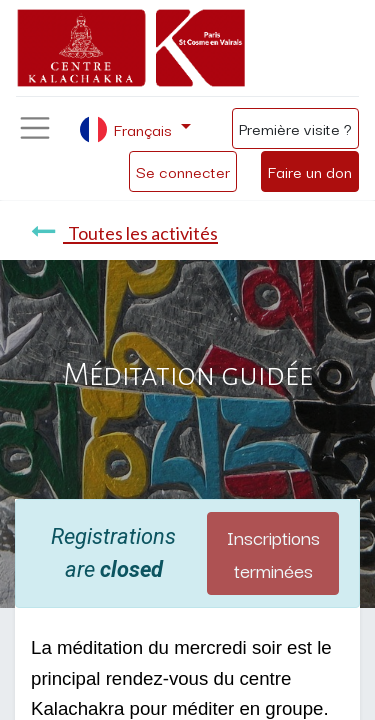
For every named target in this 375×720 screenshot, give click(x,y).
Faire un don (310, 171)
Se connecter (183, 171)
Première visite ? (295, 128)
